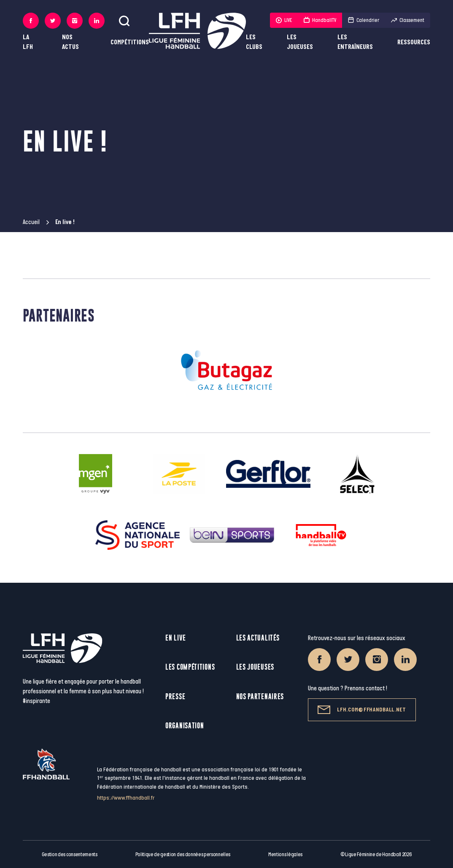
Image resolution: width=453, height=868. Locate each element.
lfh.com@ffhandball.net (362, 710)
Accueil (31, 222)
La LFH (28, 42)
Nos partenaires (260, 696)
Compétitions (130, 42)
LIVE (284, 20)
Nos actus (70, 42)
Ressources (414, 42)
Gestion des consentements (70, 854)
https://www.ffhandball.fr (126, 798)
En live (176, 638)
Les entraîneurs (355, 42)
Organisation (185, 726)
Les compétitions (190, 667)
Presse (175, 696)
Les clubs (254, 42)
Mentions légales (285, 854)
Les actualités (258, 638)
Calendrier (364, 20)
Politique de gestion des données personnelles (183, 854)
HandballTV (320, 20)
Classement (408, 20)
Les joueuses (300, 42)
